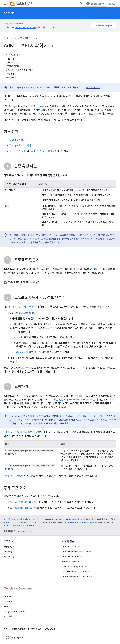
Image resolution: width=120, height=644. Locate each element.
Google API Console (71, 547)
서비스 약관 (9, 557)
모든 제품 (8, 617)
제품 (12, 38)
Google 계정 (17, 140)
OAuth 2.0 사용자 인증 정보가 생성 (22, 432)
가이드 (35, 38)
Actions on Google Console (75, 567)
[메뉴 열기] (5, 4)
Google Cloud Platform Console (77, 552)
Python (20, 476)
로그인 (112, 4)
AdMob (9, 13)
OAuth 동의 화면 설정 (27, 352)
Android (8, 597)
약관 (6, 629)
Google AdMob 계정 (21, 146)
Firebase (8, 607)
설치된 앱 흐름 (29, 307)
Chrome (8, 602)
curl (31, 476)
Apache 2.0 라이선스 (15, 523)
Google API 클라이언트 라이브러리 (74, 400)
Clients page (27, 313)
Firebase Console (70, 562)
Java (6, 476)
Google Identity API (26, 508)
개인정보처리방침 (19, 629)
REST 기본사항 (18, 151)
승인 (96, 114)
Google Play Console (72, 557)
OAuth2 (42, 106)
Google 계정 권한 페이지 (23, 502)
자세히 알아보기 (93, 88)
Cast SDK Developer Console (76, 572)
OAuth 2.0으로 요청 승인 (42, 151)
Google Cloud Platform (15, 612)
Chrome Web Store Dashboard (77, 577)
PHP (12, 476)
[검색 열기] (81, 4)
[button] (60, 282)
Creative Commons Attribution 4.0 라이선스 (62, 519)
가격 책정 (8, 552)
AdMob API (25, 4)
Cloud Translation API (25, 27)
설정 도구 (97, 269)
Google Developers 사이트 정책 (77, 523)
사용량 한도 (9, 547)
